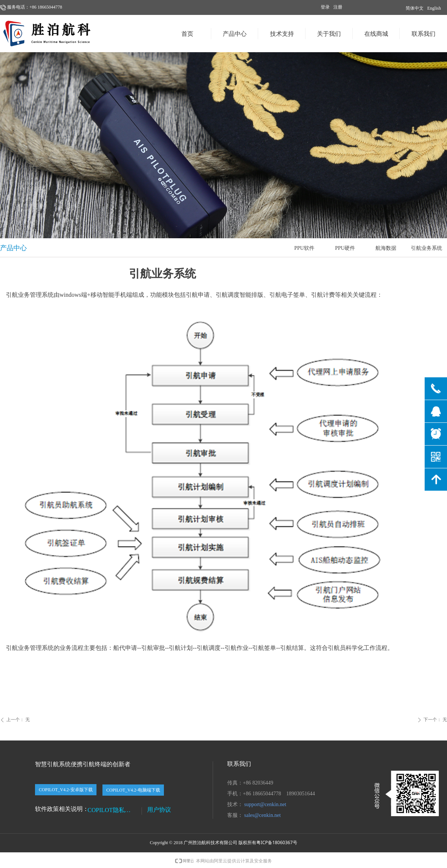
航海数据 (386, 248)
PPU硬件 (345, 248)
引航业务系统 (427, 248)
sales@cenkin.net (263, 815)
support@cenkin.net (265, 804)
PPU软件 (304, 248)
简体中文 (415, 8)
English (434, 8)
